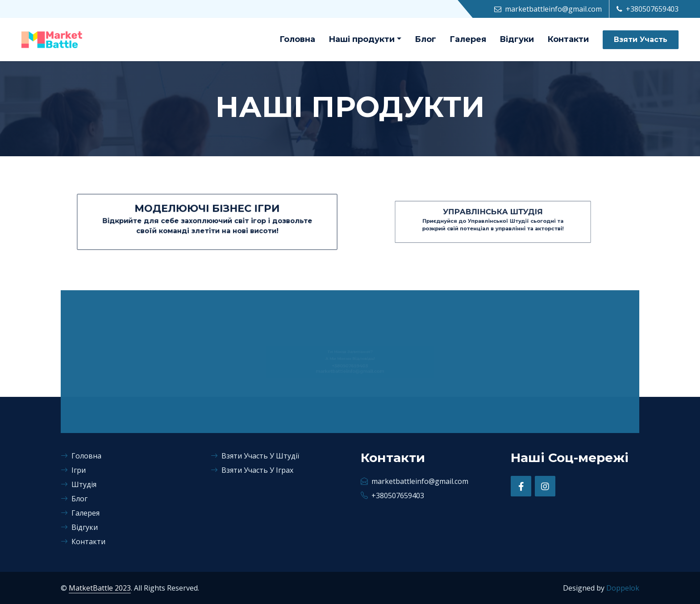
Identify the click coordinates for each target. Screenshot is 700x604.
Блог (425, 39)
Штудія (79, 484)
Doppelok (623, 588)
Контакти (568, 39)
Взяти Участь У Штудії (255, 456)
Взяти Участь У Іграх (252, 470)
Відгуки (517, 39)
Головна (297, 39)
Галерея (468, 39)
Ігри (73, 470)
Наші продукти (362, 39)
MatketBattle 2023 (100, 588)
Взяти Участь (641, 40)
